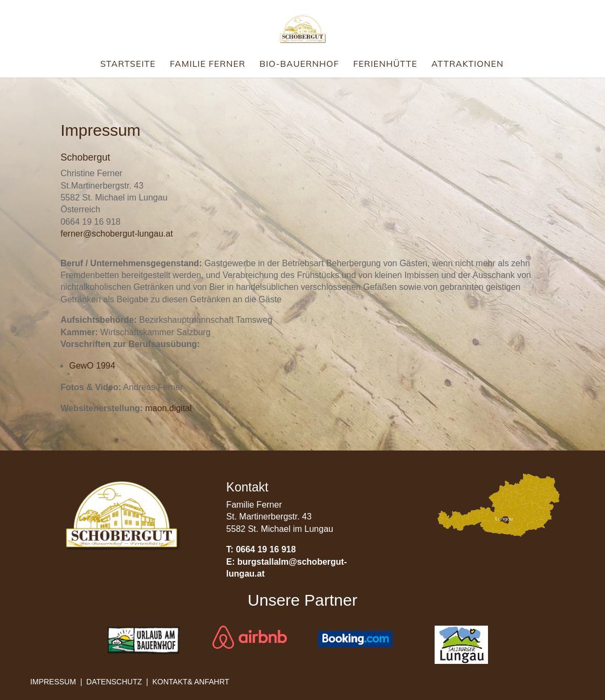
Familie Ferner (208, 64)
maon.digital (168, 408)
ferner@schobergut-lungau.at (116, 234)
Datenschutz (114, 682)
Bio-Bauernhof (299, 64)
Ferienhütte (385, 64)
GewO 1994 (92, 366)
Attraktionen (467, 64)
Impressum (53, 682)
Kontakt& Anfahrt (191, 682)
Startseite (128, 64)
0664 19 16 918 (266, 549)
